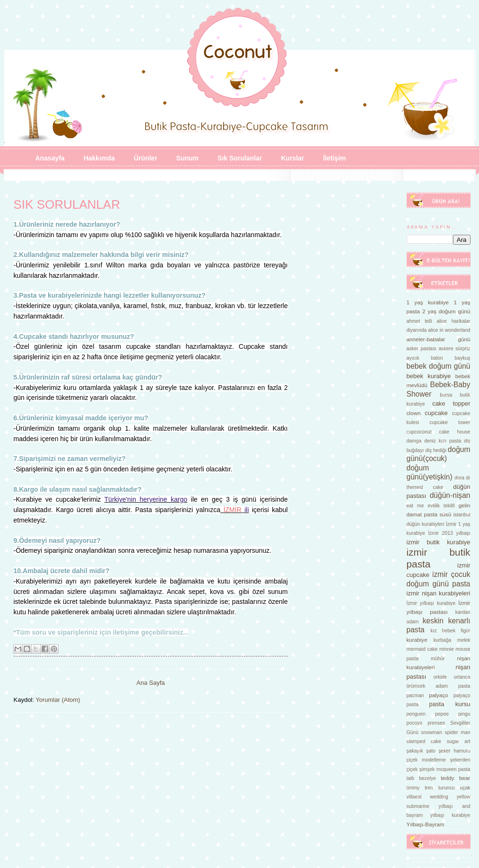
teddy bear (455, 778)
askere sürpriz (455, 349)
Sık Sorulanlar (240, 158)
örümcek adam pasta (439, 686)
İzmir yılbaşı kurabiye (431, 603)
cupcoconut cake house (439, 432)
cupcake (436, 413)
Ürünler (146, 158)
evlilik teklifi (441, 506)
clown (414, 413)
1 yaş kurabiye (428, 302)
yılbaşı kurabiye (450, 815)
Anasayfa (50, 158)
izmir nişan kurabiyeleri (439, 593)
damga (414, 441)
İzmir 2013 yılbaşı (449, 533)
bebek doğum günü (439, 366)
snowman (431, 732)
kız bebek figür (450, 631)
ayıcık (413, 358)
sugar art (459, 741)
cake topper (451, 403)
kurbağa (443, 640)
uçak (465, 788)
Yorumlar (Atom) (58, 700)
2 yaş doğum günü (446, 311)
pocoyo (415, 723)
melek (464, 640)
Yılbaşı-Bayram (426, 824)
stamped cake (424, 741)
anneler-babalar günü (439, 339)
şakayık (415, 751)
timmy (413, 788)
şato (431, 751)
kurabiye (417, 640)
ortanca (462, 677)
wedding (439, 797)
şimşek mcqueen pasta (445, 769)
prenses (436, 723)
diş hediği (436, 450)
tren (429, 788)
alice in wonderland (449, 330)
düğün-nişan (450, 495)
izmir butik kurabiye (439, 542)
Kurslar (292, 158)
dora (459, 478)
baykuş (463, 358)
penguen (416, 714)
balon (437, 358)
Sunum (187, 158)
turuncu (447, 788)
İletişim (334, 158)
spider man (457, 732)
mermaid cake (422, 649)
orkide (440, 677)
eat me (415, 506)
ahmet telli (419, 321)
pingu (464, 714)
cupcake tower (450, 422)
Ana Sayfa (151, 683)
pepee (442, 714)
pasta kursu (450, 704)
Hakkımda (99, 158)
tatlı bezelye (422, 778)
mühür (438, 659)
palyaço (438, 695)
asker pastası (422, 349)
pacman (415, 695)
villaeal (414, 797)
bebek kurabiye (429, 376)
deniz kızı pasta (443, 441)
